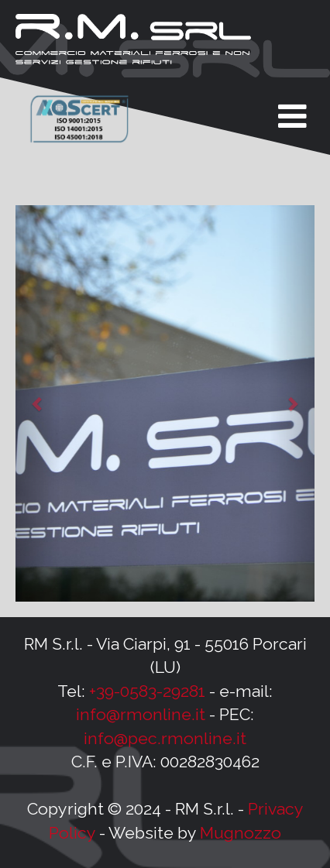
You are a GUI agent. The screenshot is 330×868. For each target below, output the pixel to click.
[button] (38, 403)
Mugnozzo (241, 833)
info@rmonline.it (141, 714)
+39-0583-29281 (147, 691)
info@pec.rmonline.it (165, 738)
